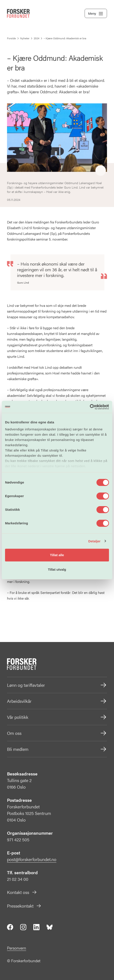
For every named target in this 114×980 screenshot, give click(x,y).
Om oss (57, 733)
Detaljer (94, 541)
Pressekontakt (24, 906)
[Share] (101, 171)
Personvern (17, 948)
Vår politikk (57, 717)
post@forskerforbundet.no (32, 859)
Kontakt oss (22, 892)
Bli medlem (57, 749)
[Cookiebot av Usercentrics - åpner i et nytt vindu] (90, 407)
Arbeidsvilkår (57, 701)
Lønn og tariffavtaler (57, 685)
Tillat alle (57, 555)
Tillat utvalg (57, 569)
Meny (96, 14)
